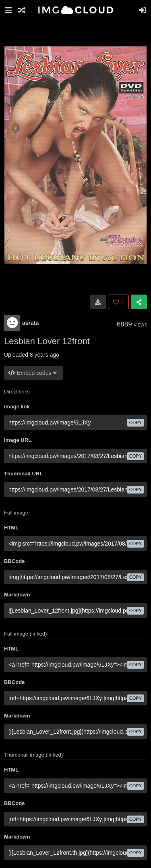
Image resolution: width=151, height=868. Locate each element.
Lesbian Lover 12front (47, 341)
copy (135, 422)
